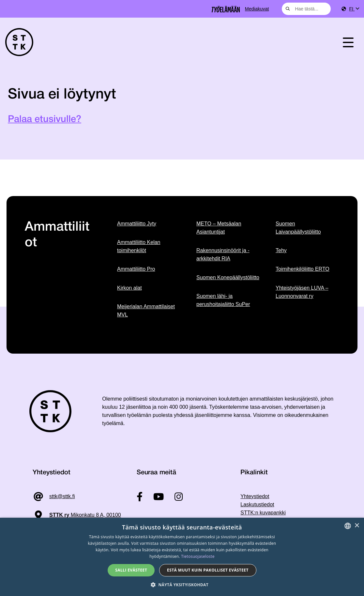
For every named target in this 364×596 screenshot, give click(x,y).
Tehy (281, 250)
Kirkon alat (129, 288)
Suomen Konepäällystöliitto (228, 277)
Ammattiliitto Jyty (137, 224)
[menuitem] (354, 9)
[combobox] (306, 9)
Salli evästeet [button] (131, 570)
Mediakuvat (257, 9)
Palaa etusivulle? (45, 120)
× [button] (357, 526)
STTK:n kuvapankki (263, 513)
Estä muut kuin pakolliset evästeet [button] (208, 570)
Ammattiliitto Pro (136, 269)
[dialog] (182, 557)
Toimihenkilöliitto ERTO (303, 269)
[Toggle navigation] (348, 42)
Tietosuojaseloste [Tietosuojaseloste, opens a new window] (198, 556)
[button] (182, 585)
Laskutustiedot (257, 504)
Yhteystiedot (255, 496)
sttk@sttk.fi (62, 496)
